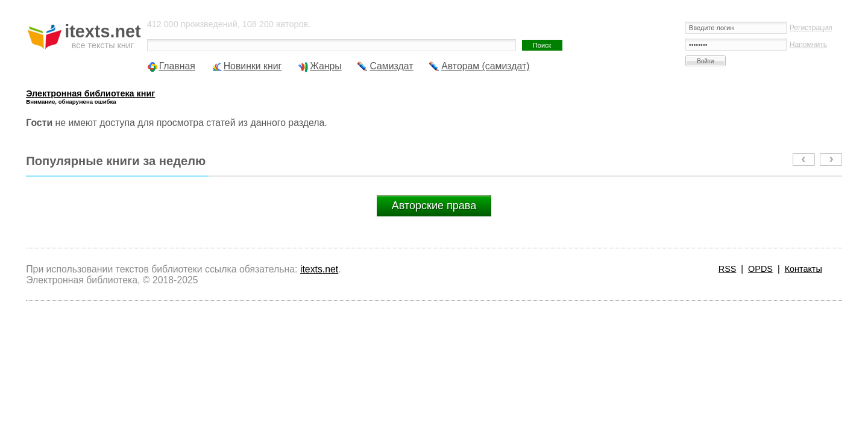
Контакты (804, 269)
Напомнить (808, 45)
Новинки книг (253, 66)
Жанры (326, 66)
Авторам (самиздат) (485, 66)
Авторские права (434, 206)
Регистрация (811, 28)
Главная (177, 66)
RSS (728, 269)
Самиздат (391, 66)
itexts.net (319, 269)
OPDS (760, 269)
